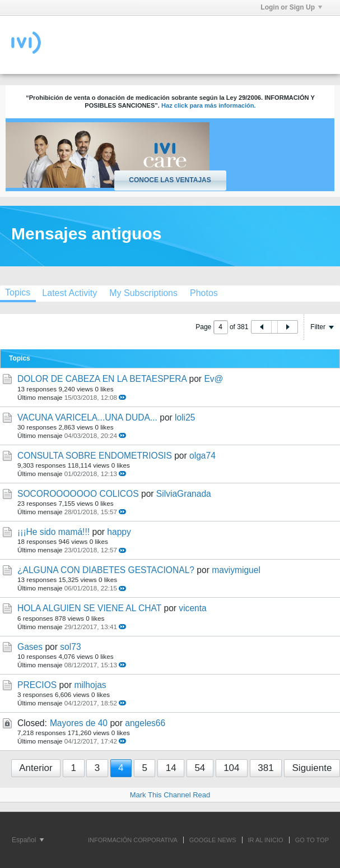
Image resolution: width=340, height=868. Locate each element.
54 (200, 768)
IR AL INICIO (266, 840)
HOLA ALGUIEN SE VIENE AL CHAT (89, 608)
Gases (30, 647)
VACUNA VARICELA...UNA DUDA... (87, 417)
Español (28, 840)
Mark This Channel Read (170, 795)
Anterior (36, 768)
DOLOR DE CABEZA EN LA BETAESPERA (102, 379)
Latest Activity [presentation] (69, 293)
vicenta (192, 608)
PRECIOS (37, 685)
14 (171, 768)
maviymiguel (236, 570)
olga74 (202, 456)
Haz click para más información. (209, 105)
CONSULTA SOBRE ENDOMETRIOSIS (95, 456)
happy (119, 532)
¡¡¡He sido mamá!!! (53, 532)
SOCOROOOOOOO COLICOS (78, 494)
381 (266, 768)
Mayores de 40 (79, 723)
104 (231, 768)
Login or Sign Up (291, 7)
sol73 (70, 647)
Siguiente (312, 768)
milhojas (90, 685)
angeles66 (145, 723)
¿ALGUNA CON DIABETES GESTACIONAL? (106, 570)
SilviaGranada (184, 494)
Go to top (312, 840)
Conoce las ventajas (170, 180)
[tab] (69, 293)
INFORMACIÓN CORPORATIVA (133, 840)
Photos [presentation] (204, 293)
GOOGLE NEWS (213, 840)
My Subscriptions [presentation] (143, 293)
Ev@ (213, 379)
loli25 (185, 417)
